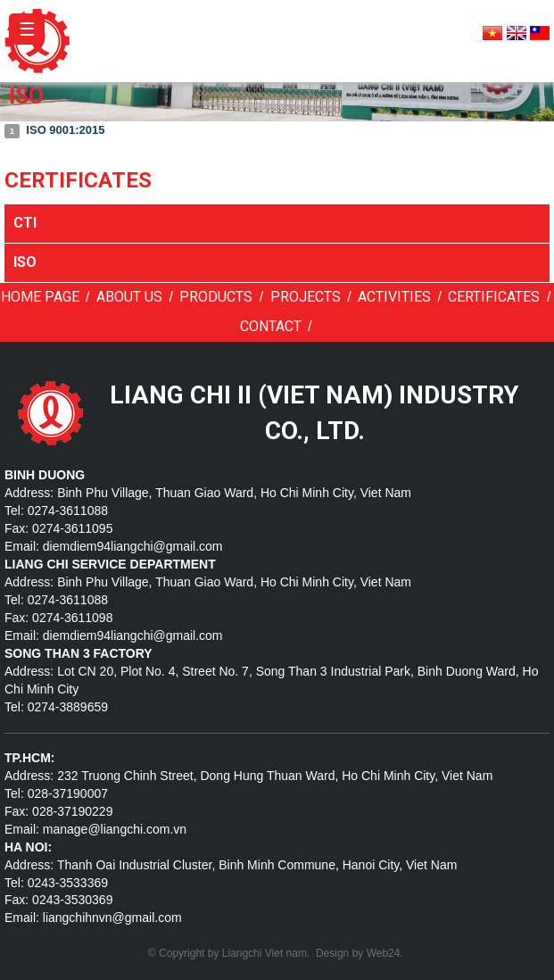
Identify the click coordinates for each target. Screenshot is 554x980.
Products (216, 297)
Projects (306, 297)
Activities (394, 297)
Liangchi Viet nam (265, 953)
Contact (271, 326)
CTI (25, 223)
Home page (40, 297)
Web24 (384, 953)
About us (129, 297)
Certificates (494, 297)
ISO (25, 262)
